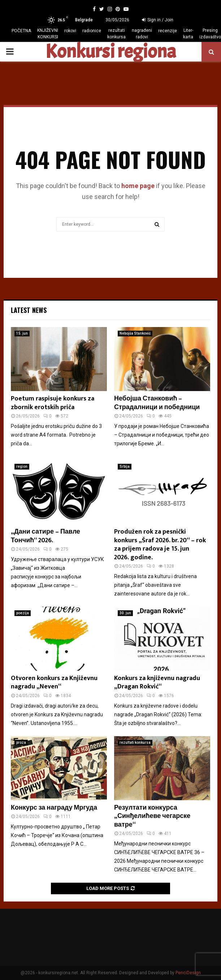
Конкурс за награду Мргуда (54, 808)
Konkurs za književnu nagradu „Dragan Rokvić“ (157, 682)
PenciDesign (188, 973)
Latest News (29, 310)
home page (138, 186)
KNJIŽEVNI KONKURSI (48, 34)
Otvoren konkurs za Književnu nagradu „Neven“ (54, 682)
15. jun (22, 333)
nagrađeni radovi (142, 34)
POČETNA (21, 31)
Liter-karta (188, 34)
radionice (92, 31)
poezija (23, 613)
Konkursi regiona (110, 52)
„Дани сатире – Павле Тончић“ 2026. (45, 536)
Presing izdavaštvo (210, 34)
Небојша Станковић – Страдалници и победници (157, 403)
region (22, 466)
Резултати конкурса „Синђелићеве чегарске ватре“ (152, 816)
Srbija (125, 466)
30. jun (125, 613)
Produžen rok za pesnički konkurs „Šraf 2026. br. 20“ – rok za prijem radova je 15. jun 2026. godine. (160, 544)
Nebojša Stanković (135, 333)
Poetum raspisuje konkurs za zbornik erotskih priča (53, 403)
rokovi (70, 31)
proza (21, 743)
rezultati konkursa (116, 34)
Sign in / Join (158, 20)
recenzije (168, 31)
